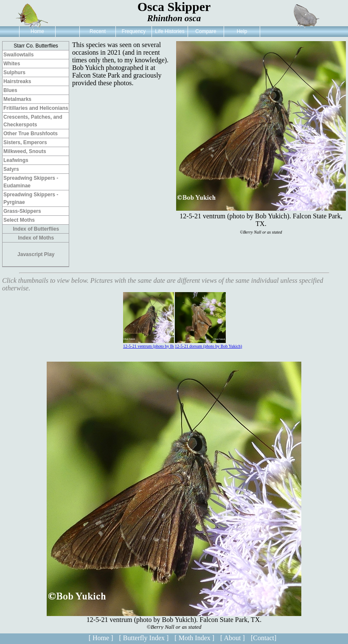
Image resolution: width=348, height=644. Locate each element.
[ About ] (233, 638)
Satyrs (11, 169)
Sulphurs (14, 72)
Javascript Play (36, 254)
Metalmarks (17, 99)
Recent (98, 31)
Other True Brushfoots (31, 134)
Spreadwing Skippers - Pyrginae (31, 198)
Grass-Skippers (22, 211)
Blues (10, 90)
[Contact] (264, 638)
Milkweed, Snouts (25, 151)
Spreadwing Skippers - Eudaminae (31, 182)
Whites (12, 64)
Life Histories (170, 31)
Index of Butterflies (36, 229)
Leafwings (16, 160)
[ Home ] (101, 638)
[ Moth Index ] (194, 638)
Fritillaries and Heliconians (36, 108)
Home (37, 31)
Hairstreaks (17, 81)
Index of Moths (36, 238)
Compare (206, 31)
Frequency (134, 31)
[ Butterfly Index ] (144, 638)
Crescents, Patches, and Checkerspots (33, 121)
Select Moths (19, 220)
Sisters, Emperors (25, 142)
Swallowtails (18, 55)
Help (242, 31)
